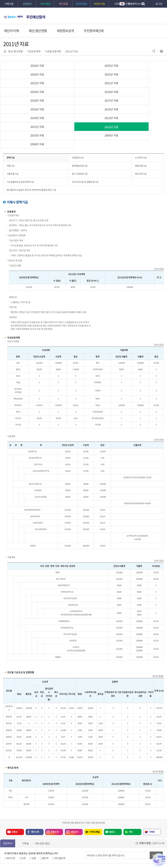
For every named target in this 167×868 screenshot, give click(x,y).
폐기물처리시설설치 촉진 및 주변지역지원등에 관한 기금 (31, 146)
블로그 (112, 788)
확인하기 (76, 858)
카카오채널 (95, 788)
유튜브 (15, 788)
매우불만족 (60, 814)
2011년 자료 (72, 51)
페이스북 (35, 788)
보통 (34, 814)
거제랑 (152, 788)
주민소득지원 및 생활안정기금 (85, 138)
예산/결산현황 (15, 51)
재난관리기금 (141, 130)
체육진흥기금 (141, 122)
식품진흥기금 (13, 130)
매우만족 (11, 814)
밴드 (131, 788)
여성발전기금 (78, 114)
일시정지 (24, 842)
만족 (23, 814)
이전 (19, 842)
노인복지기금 (141, 114)
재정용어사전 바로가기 (159, 860)
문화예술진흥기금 (80, 122)
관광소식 (55, 788)
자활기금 (11, 122)
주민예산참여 (36, 17)
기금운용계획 (34, 51)
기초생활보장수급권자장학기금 (20, 138)
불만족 (45, 814)
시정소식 (74, 788)
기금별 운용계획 (53, 51)
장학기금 (11, 114)
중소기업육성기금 (80, 130)
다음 (29, 842)
